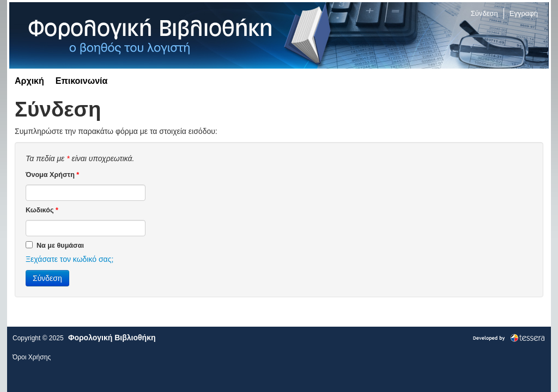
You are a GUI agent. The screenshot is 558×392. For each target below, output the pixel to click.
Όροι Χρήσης (32, 357)
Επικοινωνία (82, 81)
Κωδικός (42, 210)
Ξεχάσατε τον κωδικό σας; (69, 259)
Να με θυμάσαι (55, 245)
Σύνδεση (484, 13)
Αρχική (29, 81)
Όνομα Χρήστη (52, 175)
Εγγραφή (524, 13)
